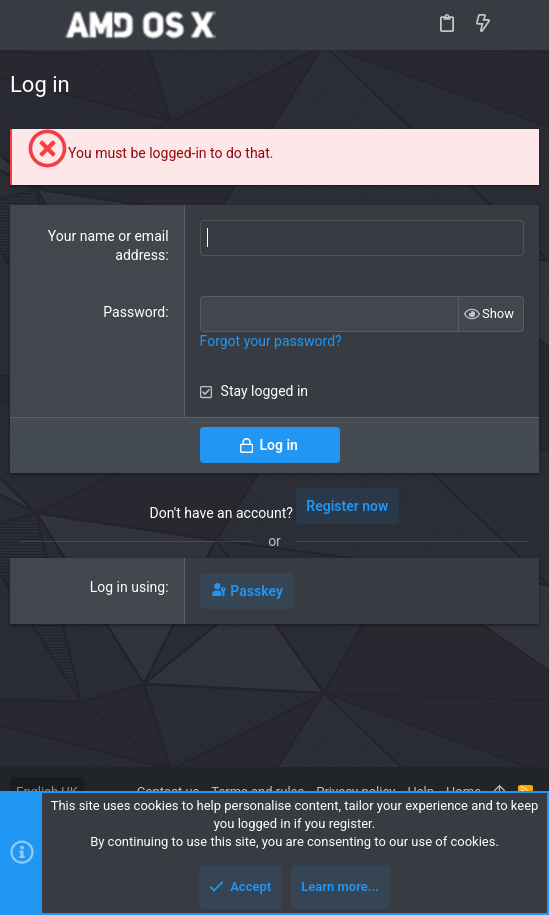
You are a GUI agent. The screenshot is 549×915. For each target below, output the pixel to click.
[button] (30, 25)
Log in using (127, 587)
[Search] (519, 24)
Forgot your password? (271, 341)
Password (134, 312)
